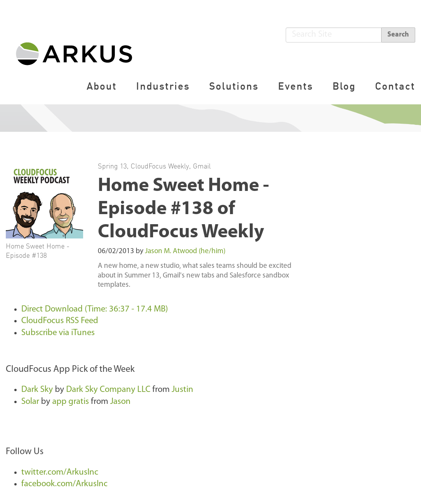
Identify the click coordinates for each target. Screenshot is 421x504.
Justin (182, 390)
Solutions (234, 86)
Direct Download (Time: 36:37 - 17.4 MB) (95, 309)
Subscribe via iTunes (58, 333)
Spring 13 (112, 166)
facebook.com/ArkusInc (64, 484)
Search (398, 35)
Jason (120, 402)
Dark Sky (37, 390)
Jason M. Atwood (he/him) (185, 251)
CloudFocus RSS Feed (60, 321)
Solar (30, 402)
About (102, 86)
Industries (163, 86)
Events (296, 86)
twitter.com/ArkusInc (60, 472)
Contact (395, 86)
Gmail (202, 166)
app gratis (71, 402)
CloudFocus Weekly (160, 166)
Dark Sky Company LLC (108, 390)
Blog (344, 86)
